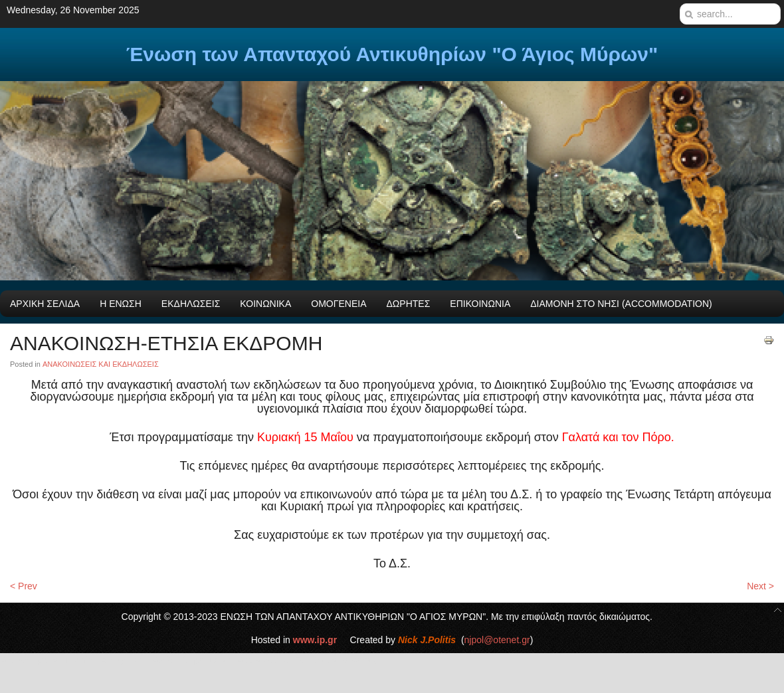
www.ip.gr (315, 640)
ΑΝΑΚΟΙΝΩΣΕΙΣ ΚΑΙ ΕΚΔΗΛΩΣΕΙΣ (101, 364)
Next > (760, 586)
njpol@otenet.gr (497, 640)
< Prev (24, 586)
